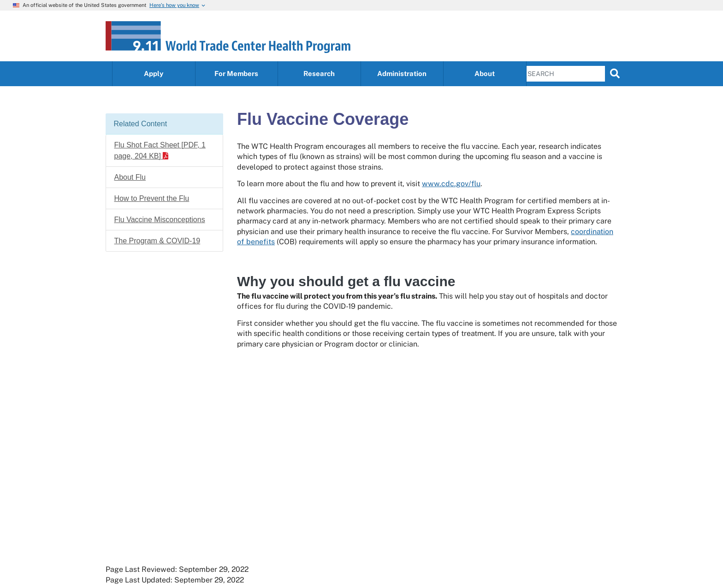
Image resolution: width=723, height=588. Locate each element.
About (485, 73)
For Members (236, 73)
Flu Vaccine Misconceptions (160, 220)
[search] (615, 73)
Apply (154, 73)
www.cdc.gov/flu (451, 184)
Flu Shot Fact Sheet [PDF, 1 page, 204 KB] (160, 150)
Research (319, 73)
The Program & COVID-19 (157, 241)
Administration (402, 73)
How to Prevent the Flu (152, 198)
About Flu (130, 177)
